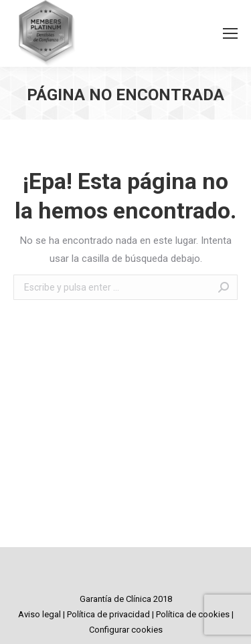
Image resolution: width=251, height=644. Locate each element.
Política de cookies (193, 614)
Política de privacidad (108, 614)
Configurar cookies (126, 630)
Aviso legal (39, 614)
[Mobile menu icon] (230, 33)
